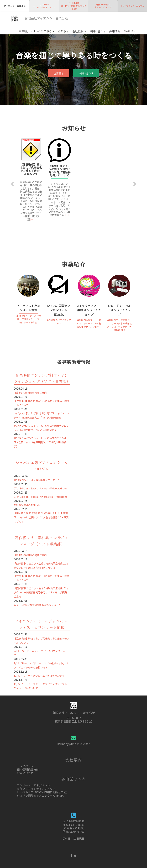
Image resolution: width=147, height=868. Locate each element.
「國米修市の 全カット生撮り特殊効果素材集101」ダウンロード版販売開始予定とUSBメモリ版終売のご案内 (41, 592)
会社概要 (78, 31)
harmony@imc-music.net (73, 744)
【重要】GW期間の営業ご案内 (30, 393)
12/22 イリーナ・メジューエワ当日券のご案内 (39, 676)
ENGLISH (130, 31)
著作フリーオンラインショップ (36, 789)
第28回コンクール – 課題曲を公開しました (37, 480)
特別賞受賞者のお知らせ (27, 505)
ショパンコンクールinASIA (132, 6)
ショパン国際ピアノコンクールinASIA (40, 796)
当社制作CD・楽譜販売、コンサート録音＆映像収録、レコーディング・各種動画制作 (119, 325)
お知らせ (63, 31)
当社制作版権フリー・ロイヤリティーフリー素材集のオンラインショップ (89, 323)
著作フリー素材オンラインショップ (103, 6)
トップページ (25, 766)
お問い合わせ (98, 31)
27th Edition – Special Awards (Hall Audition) (40, 497)
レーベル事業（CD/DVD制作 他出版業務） (43, 792)
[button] (13, 184)
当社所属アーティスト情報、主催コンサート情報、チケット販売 (28, 319)
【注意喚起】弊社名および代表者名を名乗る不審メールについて (31, 169)
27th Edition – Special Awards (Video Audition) (41, 488)
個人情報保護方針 (28, 769)
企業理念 (59, 73)
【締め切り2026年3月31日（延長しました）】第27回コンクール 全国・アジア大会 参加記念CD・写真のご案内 (41, 517)
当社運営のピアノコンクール (59, 322)
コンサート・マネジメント (33, 785)
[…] (32, 219)
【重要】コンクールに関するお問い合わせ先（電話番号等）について (59, 171)
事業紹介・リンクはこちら (35, 31)
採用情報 (115, 31)
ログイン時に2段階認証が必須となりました (37, 605)
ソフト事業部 (73, 6)
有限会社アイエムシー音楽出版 (40, 19)
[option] (73, 181)
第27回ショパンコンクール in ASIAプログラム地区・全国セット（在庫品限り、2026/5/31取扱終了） (40, 442)
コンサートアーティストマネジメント (44, 6)
